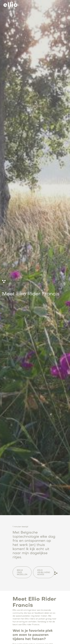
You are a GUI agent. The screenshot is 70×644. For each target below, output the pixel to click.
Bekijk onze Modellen (22, 572)
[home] (10, 4)
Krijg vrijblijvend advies (44, 572)
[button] (63, 4)
